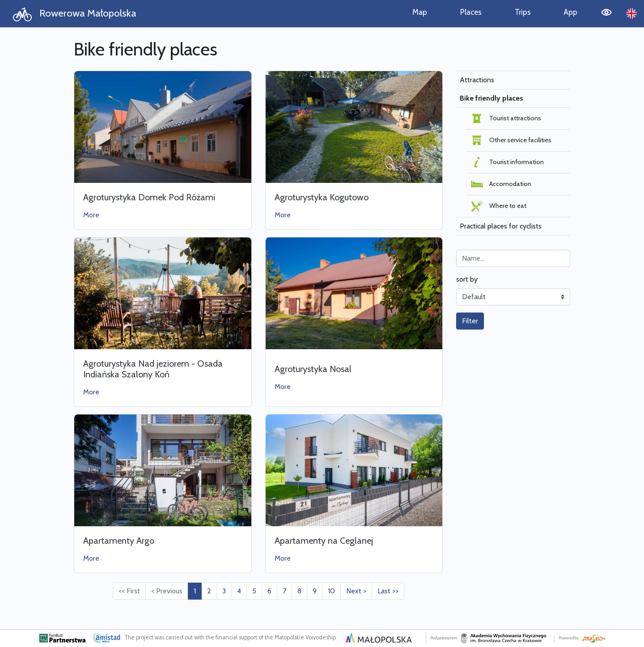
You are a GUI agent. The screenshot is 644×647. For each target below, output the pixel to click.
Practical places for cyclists (501, 226)
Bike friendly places (491, 98)
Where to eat (498, 206)
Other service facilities (511, 140)
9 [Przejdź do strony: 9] (315, 591)
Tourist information (507, 162)
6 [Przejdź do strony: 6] (269, 591)
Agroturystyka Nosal (313, 369)
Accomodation (500, 184)
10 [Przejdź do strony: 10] (331, 591)
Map (420, 12)
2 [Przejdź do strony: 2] (209, 591)
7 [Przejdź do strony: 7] (284, 591)
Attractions (477, 80)
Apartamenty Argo (119, 541)
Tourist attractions (505, 118)
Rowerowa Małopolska (74, 14)
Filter (470, 321)
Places (471, 12)
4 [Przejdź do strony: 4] (239, 591)
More (91, 215)
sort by (467, 279)
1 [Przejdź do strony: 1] (195, 591)
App (570, 12)
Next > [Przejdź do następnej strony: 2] (356, 591)
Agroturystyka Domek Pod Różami (149, 197)
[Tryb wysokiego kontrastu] (606, 14)
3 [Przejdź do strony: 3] (224, 591)
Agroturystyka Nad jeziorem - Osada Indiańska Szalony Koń (153, 369)
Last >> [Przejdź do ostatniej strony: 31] (388, 591)
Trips (523, 12)
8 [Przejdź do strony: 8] (299, 591)
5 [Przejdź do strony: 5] (254, 591)
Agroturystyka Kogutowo (322, 197)
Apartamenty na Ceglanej (324, 541)
